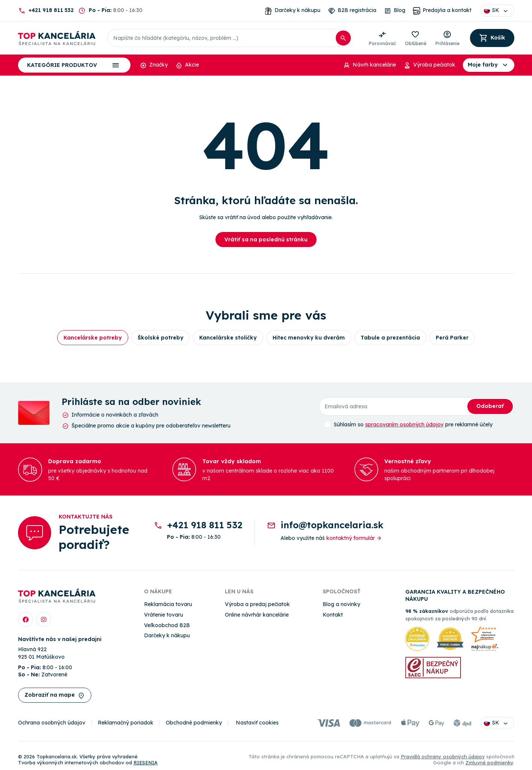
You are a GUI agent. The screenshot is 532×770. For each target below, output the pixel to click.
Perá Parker (452, 338)
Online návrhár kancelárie (257, 615)
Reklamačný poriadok (126, 723)
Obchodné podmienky (194, 723)
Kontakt (333, 615)
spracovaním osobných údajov (404, 424)
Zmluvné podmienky (489, 762)
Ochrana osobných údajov (52, 723)
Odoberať (490, 406)
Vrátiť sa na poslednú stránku (266, 239)
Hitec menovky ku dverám (309, 338)
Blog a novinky (341, 604)
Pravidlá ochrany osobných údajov (443, 756)
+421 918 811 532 (51, 10)
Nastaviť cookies (257, 723)
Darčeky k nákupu (167, 635)
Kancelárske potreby (93, 338)
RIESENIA (146, 762)
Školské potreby (161, 338)
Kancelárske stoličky (228, 338)
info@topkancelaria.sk (332, 525)
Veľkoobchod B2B (167, 625)
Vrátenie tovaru (164, 615)
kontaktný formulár (354, 538)
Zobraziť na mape (55, 695)
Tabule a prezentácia (390, 338)
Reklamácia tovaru (168, 604)
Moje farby (489, 65)
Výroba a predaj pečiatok (257, 604)
